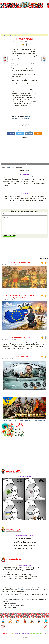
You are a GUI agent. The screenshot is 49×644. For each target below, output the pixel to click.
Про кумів (27, 119)
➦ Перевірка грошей (21, 340)
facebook (11, 134)
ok (38, 134)
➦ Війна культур (21, 359)
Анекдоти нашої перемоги (41, 423)
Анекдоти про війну (25, 423)
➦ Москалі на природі (21, 265)
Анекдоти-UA (32, 42)
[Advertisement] (25, 21)
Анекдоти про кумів (12, 35)
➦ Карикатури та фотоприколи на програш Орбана (21, 299)
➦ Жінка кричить (24, 194)
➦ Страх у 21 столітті (25, 479)
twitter (20, 134)
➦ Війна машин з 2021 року (25, 538)
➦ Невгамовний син (24, 568)
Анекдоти (4, 35)
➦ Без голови (25, 174)
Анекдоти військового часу (9, 423)
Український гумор (17, 119)
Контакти (44, 636)
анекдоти (21, 636)
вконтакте (29, 134)
